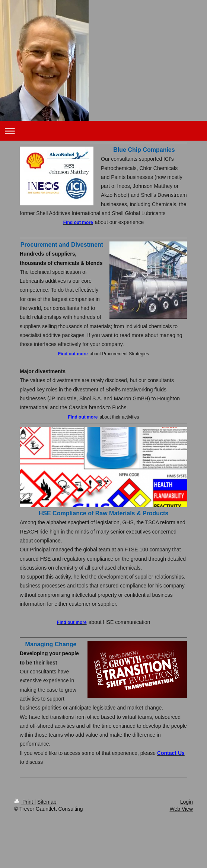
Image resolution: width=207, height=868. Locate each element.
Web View (181, 809)
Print (24, 802)
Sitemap (47, 802)
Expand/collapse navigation (103, 131)
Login (187, 802)
